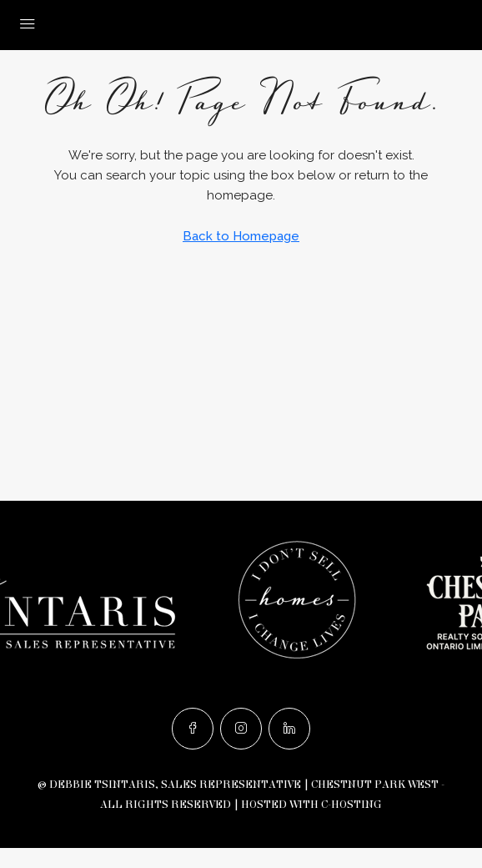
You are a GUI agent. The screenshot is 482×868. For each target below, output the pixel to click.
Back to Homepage (241, 236)
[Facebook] (193, 729)
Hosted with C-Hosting (311, 805)
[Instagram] (241, 729)
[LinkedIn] (289, 729)
